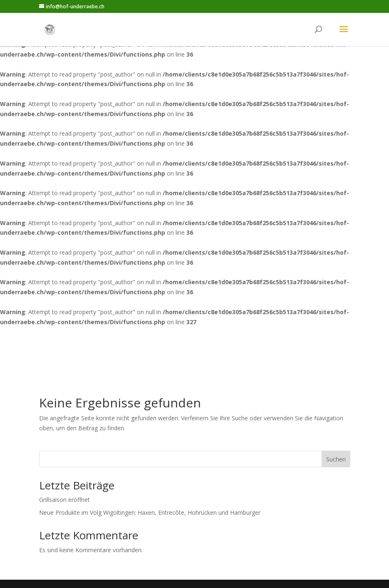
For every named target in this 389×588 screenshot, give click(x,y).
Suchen (336, 459)
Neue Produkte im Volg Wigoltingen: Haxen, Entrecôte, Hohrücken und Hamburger (150, 512)
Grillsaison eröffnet (64, 500)
